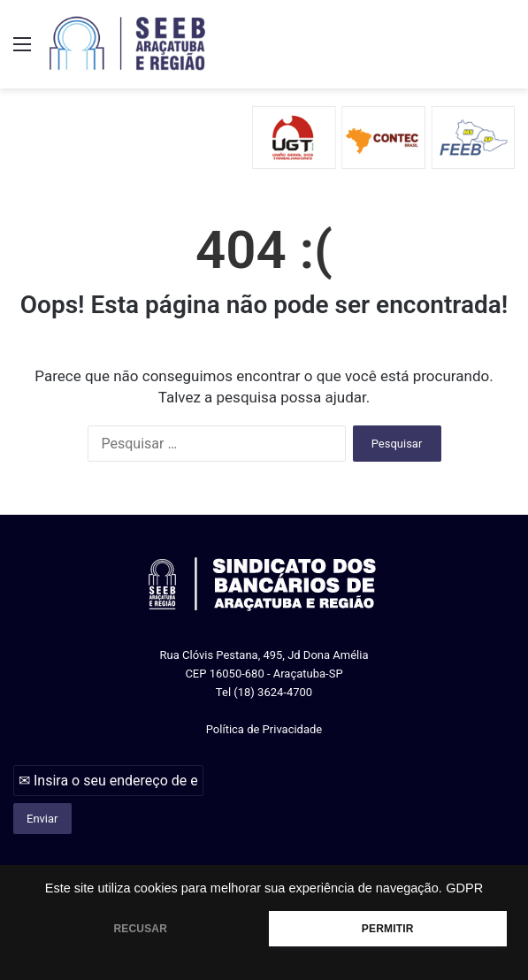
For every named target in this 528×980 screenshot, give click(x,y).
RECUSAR (140, 929)
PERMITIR (388, 929)
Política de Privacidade (264, 729)
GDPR (464, 888)
